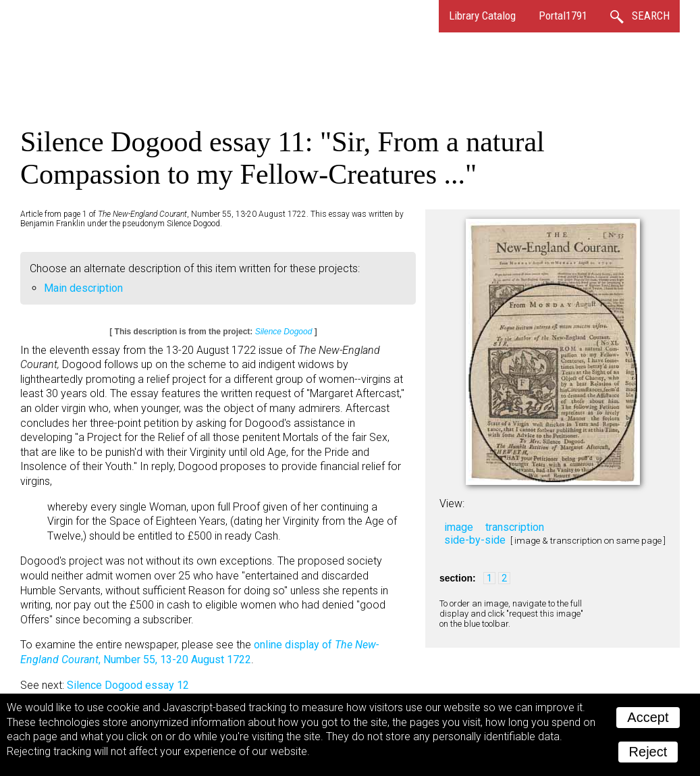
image (459, 527)
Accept (648, 717)
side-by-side (475, 540)
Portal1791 (563, 16)
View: (452, 503)
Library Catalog (482, 16)
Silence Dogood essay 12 (128, 685)
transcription (515, 527)
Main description (83, 288)
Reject (648, 752)
